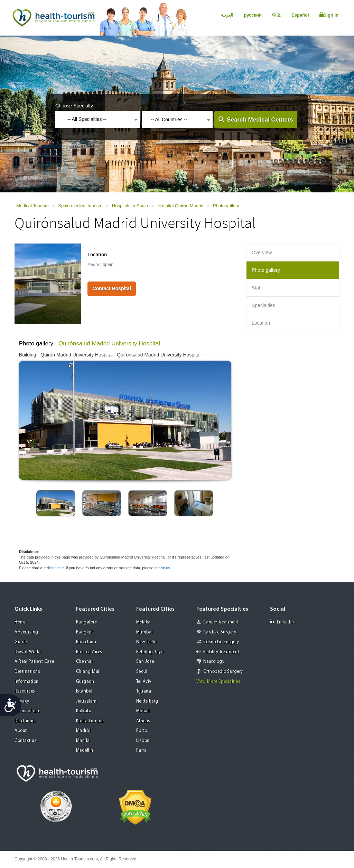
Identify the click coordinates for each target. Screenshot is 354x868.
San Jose (145, 662)
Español (300, 15)
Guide (21, 642)
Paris (141, 750)
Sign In (329, 15)
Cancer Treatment (221, 622)
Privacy (22, 701)
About (21, 731)
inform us (162, 568)
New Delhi (147, 642)
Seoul (142, 672)
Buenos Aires (89, 652)
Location (261, 323)
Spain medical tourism (80, 206)
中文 (277, 15)
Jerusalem (86, 701)
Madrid (83, 731)
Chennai (85, 662)
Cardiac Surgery (220, 632)
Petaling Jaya (150, 652)
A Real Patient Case (34, 662)
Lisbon (143, 741)
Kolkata (84, 711)
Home (20, 622)
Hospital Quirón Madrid (180, 206)
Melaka (143, 622)
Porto (142, 731)
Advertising (26, 632)
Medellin (85, 750)
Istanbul (84, 691)
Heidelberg (147, 701)
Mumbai (145, 632)
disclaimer (55, 568)
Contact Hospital (112, 288)
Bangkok (85, 632)
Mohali (143, 711)
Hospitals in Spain (130, 206)
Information (27, 682)
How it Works (28, 652)
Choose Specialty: (75, 106)
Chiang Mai (88, 672)
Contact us (26, 741)
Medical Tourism (32, 206)
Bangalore (87, 622)
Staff (257, 288)
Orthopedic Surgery (223, 672)
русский (253, 15)
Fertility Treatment (221, 652)
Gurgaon (85, 682)
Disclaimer (25, 721)
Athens (143, 721)
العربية (227, 15)
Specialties (263, 305)
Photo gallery (226, 206)
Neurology (214, 662)
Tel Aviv (144, 682)
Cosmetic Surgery (221, 642)
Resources (25, 691)
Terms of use (27, 711)
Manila (83, 741)
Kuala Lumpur (90, 721)
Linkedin (282, 622)
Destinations (27, 672)
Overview (262, 252)
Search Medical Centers (260, 120)
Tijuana (144, 691)
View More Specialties (218, 682)
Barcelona (86, 642)
